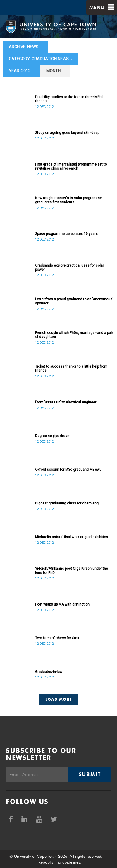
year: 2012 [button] (21, 71)
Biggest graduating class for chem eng (67, 503)
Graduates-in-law (49, 672)
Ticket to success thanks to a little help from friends (71, 369)
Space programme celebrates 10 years (66, 234)
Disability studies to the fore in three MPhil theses (69, 99)
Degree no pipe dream (53, 436)
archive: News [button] (25, 47)
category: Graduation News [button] (41, 59)
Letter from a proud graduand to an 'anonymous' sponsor (74, 301)
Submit (90, 774)
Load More (59, 699)
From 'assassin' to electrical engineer (66, 402)
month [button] (55, 71)
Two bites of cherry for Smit (57, 638)
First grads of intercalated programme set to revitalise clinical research (71, 166)
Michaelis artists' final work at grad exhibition (72, 537)
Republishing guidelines (59, 862)
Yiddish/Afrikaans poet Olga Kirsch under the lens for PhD (72, 571)
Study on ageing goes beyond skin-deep (67, 133)
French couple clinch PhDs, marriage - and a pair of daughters (74, 335)
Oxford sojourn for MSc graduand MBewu (68, 470)
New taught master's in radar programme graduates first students (68, 200)
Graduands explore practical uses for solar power (69, 267)
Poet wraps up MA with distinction (62, 604)
